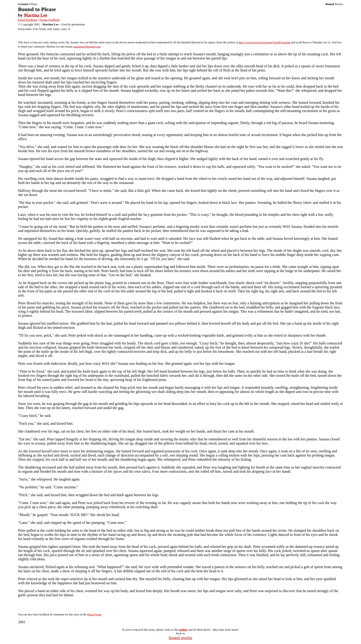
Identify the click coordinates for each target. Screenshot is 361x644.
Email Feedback (28, 20)
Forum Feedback (50, 20)
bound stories (181, 638)
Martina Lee (35, 15)
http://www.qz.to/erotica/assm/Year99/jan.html (264, 42)
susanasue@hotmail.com (87, 47)
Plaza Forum (94, 614)
